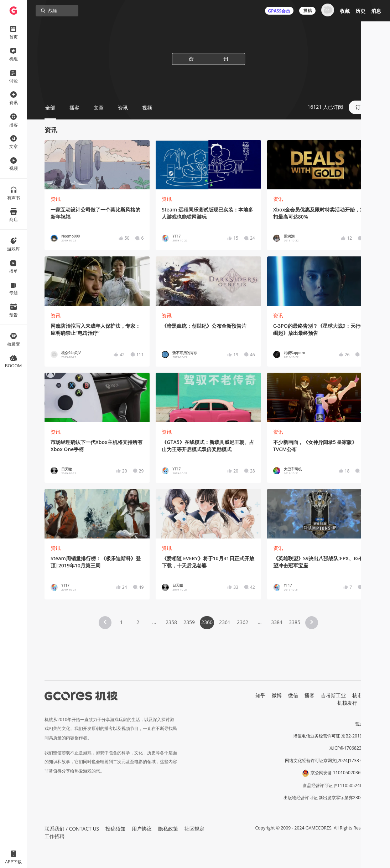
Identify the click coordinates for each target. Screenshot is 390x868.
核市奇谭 (362, 695)
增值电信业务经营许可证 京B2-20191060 (333, 736)
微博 (277, 695)
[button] (105, 623)
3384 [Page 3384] (277, 622)
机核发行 (347, 703)
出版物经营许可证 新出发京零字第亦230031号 (328, 798)
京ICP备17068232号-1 (351, 748)
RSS (368, 703)
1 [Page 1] (121, 622)
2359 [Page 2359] (189, 622)
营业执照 (364, 724)
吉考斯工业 (333, 695)
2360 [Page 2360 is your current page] (207, 622)
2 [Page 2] (138, 622)
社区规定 (194, 829)
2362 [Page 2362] (243, 622)
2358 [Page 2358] (171, 622)
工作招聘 (54, 836)
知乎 (260, 695)
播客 (310, 695)
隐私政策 (168, 829)
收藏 (345, 11)
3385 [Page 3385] (295, 622)
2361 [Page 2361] (225, 622)
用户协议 (142, 829)
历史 (360, 11)
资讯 (56, 199)
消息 (376, 11)
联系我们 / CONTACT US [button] (72, 829)
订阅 (360, 107)
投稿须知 (115, 829)
